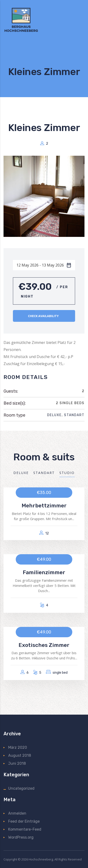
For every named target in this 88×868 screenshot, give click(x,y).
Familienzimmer (44, 572)
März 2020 (18, 747)
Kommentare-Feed (25, 829)
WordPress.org (21, 837)
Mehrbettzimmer (44, 506)
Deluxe (54, 415)
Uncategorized (21, 788)
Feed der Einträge (24, 821)
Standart (74, 415)
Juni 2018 (17, 763)
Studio (67, 473)
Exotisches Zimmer (44, 645)
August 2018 (20, 755)
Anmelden (17, 813)
